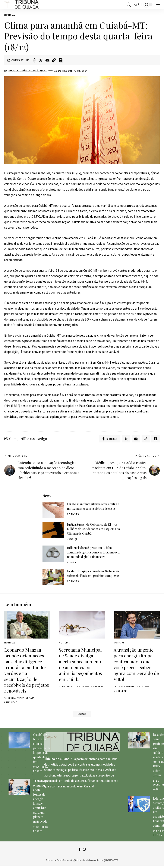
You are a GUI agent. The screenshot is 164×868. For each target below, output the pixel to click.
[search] (129, 4)
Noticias (10, 15)
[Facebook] (79, 852)
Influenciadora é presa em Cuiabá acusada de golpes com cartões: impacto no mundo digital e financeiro (94, 553)
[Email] (47, 60)
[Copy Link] (54, 60)
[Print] (60, 60)
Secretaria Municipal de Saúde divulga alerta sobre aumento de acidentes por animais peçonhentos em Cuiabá (81, 665)
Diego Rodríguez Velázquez (29, 71)
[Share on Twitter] (41, 60)
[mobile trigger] (156, 4)
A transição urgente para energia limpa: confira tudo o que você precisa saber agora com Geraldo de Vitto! (136, 665)
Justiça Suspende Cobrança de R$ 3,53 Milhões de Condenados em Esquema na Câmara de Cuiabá (93, 530)
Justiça (72, 540)
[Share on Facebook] (34, 60)
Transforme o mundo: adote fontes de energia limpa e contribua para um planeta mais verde (41, 803)
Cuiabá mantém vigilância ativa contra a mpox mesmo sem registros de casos (93, 507)
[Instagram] (84, 852)
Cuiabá (72, 564)
